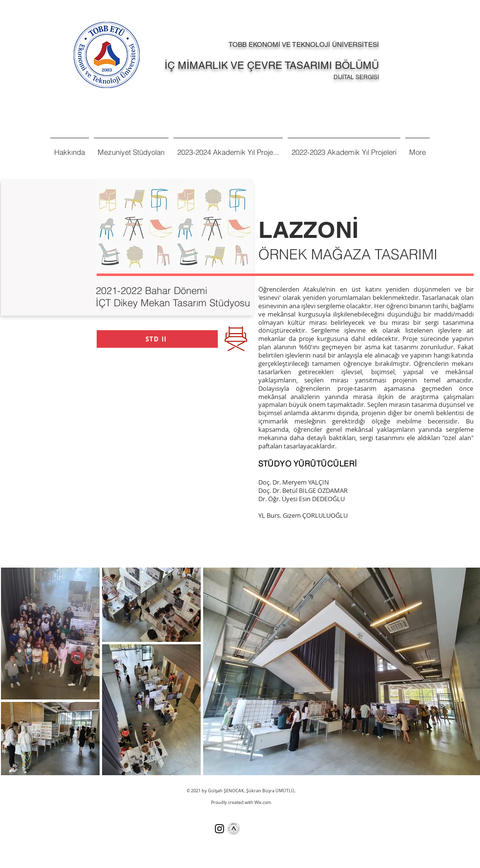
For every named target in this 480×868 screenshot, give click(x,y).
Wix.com (263, 803)
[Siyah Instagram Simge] (219, 829)
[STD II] (157, 339)
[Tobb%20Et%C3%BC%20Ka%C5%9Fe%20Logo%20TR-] (234, 829)
